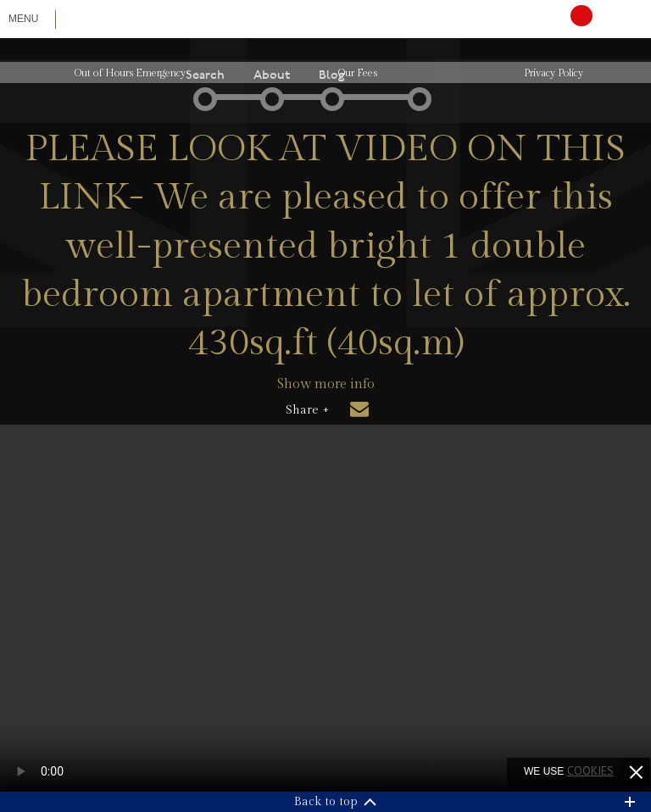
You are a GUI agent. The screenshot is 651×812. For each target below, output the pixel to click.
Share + (307, 410)
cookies (590, 770)
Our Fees (358, 73)
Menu (23, 19)
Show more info (326, 384)
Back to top (326, 802)
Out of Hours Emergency (130, 73)
